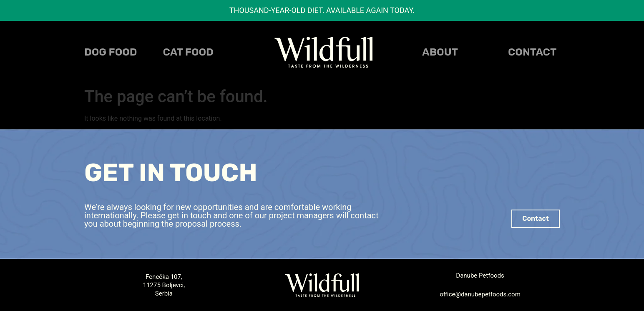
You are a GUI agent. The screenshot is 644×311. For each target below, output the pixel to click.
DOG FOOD (111, 52)
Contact (532, 52)
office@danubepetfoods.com (480, 294)
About (440, 52)
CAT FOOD (188, 52)
